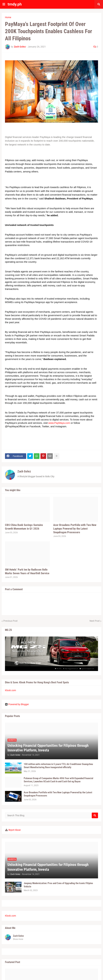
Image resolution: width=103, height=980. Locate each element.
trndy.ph (15, 4)
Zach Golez (24, 471)
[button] (4, 4)
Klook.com (10, 690)
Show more (18, 939)
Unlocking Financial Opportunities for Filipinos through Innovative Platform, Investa (48, 748)
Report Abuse (15, 830)
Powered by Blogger (17, 704)
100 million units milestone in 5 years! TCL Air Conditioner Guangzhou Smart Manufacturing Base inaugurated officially (58, 766)
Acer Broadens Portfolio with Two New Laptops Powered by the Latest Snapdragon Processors (75, 529)
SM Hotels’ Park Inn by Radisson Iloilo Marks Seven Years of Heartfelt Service (27, 571)
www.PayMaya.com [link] (59, 423)
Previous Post (10, 621)
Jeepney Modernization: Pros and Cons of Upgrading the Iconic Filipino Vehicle (58, 885)
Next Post (95, 621)
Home (8, 17)
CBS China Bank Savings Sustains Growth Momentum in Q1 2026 (24, 527)
